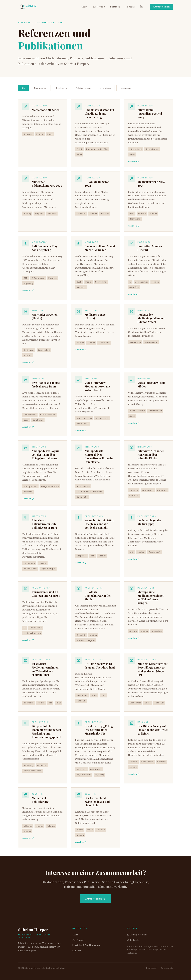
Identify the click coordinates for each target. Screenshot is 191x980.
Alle (23, 88)
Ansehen (134, 161)
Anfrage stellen (161, 7)
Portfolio (115, 7)
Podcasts (61, 88)
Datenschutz (167, 968)
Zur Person (99, 7)
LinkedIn (133, 940)
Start (84, 7)
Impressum (152, 968)
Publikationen (83, 88)
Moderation (41, 88)
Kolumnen (125, 88)
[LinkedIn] (142, 7)
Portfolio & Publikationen (86, 945)
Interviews (105, 88)
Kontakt (130, 7)
